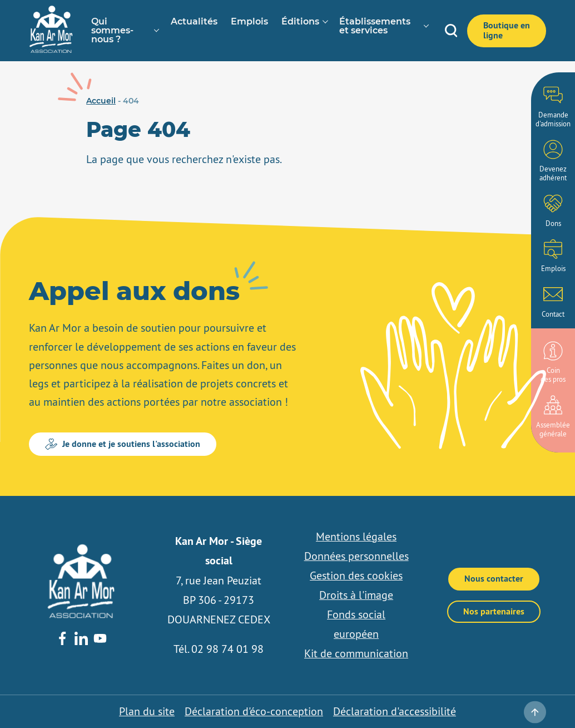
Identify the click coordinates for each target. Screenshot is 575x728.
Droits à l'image (356, 595)
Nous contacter (494, 579)
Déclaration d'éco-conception (254, 711)
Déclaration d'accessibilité (395, 711)
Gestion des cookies (356, 575)
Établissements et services (375, 26)
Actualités (194, 22)
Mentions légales (356, 537)
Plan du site (147, 711)
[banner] (51, 50)
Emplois (249, 22)
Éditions (300, 22)
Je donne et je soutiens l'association (123, 444)
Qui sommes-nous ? (112, 31)
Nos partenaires (494, 611)
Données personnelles (356, 556)
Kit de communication (356, 653)
